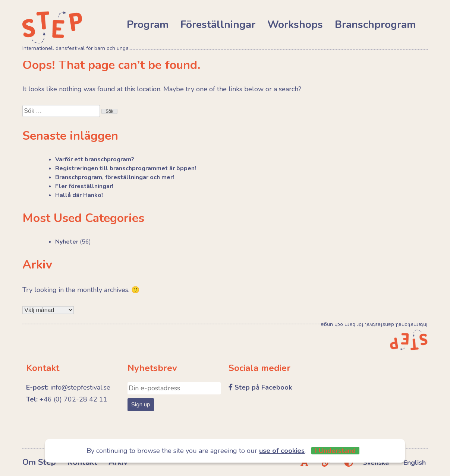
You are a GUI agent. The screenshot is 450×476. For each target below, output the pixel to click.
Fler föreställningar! (84, 186)
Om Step (39, 462)
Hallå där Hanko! (79, 195)
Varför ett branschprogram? (95, 159)
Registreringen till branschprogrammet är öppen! (126, 168)
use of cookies (282, 451)
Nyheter (67, 242)
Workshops (295, 25)
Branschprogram (375, 25)
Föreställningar (218, 25)
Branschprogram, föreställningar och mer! (115, 177)
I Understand (335, 451)
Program (148, 25)
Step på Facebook (263, 387)
